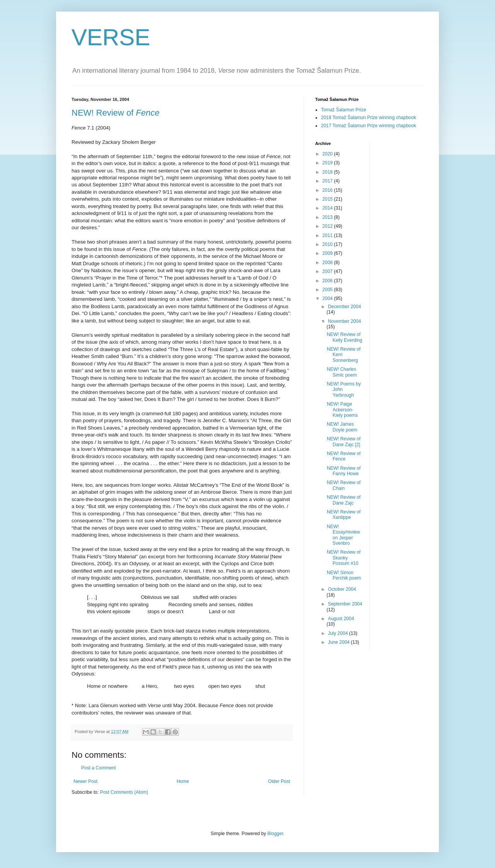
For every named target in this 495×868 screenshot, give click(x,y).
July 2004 (339, 633)
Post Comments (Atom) (124, 792)
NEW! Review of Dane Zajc (344, 500)
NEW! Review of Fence (344, 456)
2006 (328, 281)
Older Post (279, 781)
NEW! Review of (115, 113)
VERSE (111, 37)
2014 (328, 208)
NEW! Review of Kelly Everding (345, 337)
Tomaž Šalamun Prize (344, 110)
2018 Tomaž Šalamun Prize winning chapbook (369, 118)
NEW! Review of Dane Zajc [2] (344, 442)
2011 (328, 235)
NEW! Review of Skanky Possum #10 (344, 558)
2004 (328, 298)
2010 (328, 244)
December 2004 (344, 307)
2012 (328, 226)
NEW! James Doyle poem (342, 427)
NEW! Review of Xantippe (344, 515)
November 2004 (344, 321)
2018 (328, 172)
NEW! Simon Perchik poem (344, 575)
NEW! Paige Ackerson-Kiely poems (342, 410)
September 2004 (345, 604)
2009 (328, 253)
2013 (328, 217)
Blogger (275, 834)
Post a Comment (98, 768)
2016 (328, 190)
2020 (328, 154)
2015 (328, 199)
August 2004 (341, 619)
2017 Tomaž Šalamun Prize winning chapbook (369, 126)
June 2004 (339, 642)
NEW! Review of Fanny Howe (344, 471)
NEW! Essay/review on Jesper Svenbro (343, 535)
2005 (328, 290)
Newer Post (85, 781)
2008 (328, 263)
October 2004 (342, 589)
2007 (328, 271)
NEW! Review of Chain (344, 485)
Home (183, 781)
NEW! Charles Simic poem (342, 372)
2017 (328, 181)
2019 (328, 163)
